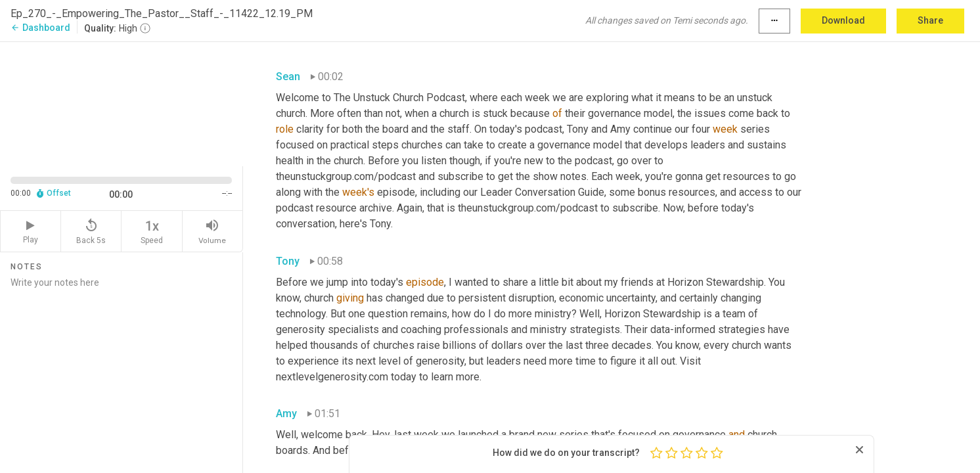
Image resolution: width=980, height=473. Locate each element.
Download (843, 20)
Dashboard (40, 28)
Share (930, 20)
